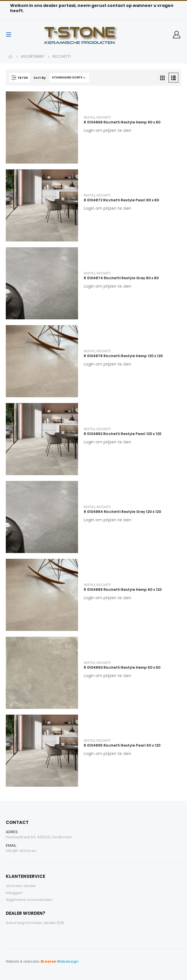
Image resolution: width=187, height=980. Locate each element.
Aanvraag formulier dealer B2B (35, 923)
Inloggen (14, 893)
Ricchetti (104, 118)
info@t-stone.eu (21, 851)
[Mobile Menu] (10, 35)
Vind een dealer (21, 886)
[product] (42, 128)
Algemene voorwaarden (29, 900)
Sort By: (40, 78)
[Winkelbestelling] (69, 78)
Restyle (89, 118)
